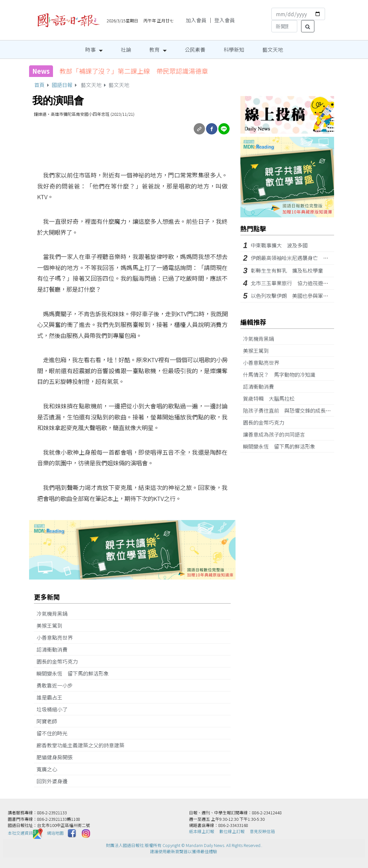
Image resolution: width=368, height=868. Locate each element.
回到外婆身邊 (55, 781)
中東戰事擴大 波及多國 (279, 245)
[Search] (284, 26)
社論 (126, 49)
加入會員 (196, 20)
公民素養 (195, 49)
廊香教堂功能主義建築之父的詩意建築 (83, 745)
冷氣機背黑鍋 (55, 613)
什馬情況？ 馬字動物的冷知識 (282, 374)
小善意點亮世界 (57, 637)
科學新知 (234, 49)
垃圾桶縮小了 (55, 709)
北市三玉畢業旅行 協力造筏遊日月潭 (295, 283)
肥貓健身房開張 (57, 757)
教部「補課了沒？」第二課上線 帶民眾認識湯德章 (134, 71)
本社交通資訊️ (25, 833)
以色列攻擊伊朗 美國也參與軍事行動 (295, 296)
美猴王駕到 (52, 625)
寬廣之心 (49, 769)
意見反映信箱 (262, 831)
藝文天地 (273, 49)
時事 (90, 49)
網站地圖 (55, 833)
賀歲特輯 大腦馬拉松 (271, 398)
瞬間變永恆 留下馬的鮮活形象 (75, 673)
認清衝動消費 (55, 649)
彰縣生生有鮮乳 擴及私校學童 (287, 270)
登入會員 (225, 20)
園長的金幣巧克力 (60, 661)
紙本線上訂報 (202, 831)
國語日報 (62, 85)
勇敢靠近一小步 (57, 685)
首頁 (39, 85)
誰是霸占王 (52, 697)
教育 (154, 49)
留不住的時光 (55, 733)
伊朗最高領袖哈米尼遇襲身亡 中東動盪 (297, 258)
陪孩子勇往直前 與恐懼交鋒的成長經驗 (292, 410)
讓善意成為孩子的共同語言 (277, 434)
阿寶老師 (49, 721)
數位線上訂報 (232, 831)
